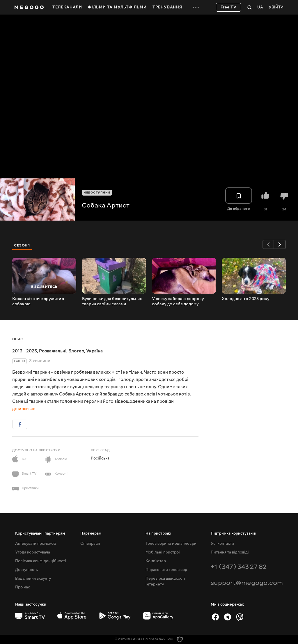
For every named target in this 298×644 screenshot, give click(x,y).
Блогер (76, 351)
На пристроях (158, 533)
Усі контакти (222, 544)
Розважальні (53, 351)
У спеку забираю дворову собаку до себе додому (178, 301)
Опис (17, 339)
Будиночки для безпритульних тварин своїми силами (112, 301)
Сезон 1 (22, 245)
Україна (94, 351)
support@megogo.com (247, 583)
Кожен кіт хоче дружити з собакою (38, 301)
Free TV (229, 7)
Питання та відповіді (230, 552)
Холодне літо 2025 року (246, 299)
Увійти (276, 7)
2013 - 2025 (25, 351)
